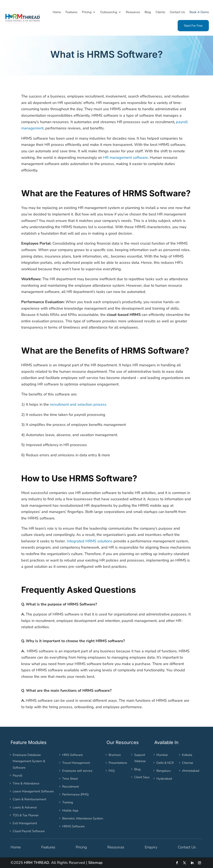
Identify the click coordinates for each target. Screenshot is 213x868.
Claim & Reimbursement (29, 799)
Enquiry (151, 847)
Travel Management (76, 763)
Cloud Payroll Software (29, 831)
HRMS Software (73, 826)
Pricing (81, 847)
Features (48, 847)
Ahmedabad (191, 771)
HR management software (126, 158)
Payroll (17, 775)
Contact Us (187, 847)
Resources (116, 847)
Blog (137, 769)
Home (16, 847)
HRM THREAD (37, 863)
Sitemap (95, 863)
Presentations (118, 763)
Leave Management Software (33, 791)
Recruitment (71, 787)
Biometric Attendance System (83, 818)
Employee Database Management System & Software (29, 761)
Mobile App (70, 810)
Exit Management (25, 823)
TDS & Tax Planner (26, 815)
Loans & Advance (25, 807)
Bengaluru (163, 771)
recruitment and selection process (78, 404)
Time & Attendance (26, 783)
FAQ (112, 771)
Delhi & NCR (165, 763)
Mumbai (162, 755)
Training (68, 802)
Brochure (115, 755)
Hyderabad (164, 779)
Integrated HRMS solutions (90, 541)
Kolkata (187, 755)
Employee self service (77, 771)
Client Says (142, 777)
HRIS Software (72, 755)
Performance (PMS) (75, 794)
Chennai (188, 763)
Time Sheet (70, 779)
